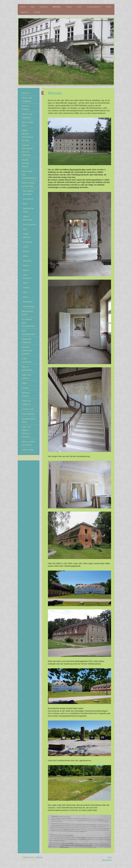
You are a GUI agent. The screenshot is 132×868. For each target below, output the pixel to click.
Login (109, 857)
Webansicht (107, 860)
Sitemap (39, 857)
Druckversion (28, 857)
